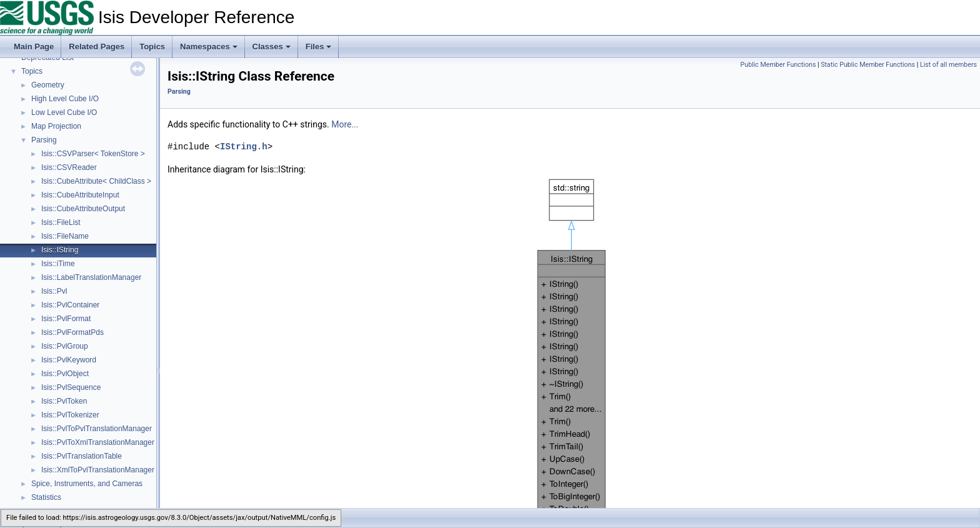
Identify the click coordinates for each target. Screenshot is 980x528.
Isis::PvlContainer (70, 305)
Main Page (34, 47)
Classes (272, 47)
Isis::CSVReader (69, 167)
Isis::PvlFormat (66, 319)
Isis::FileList (61, 222)
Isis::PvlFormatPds (72, 332)
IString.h (244, 147)
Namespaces (209, 47)
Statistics (46, 497)
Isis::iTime (58, 264)
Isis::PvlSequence (71, 387)
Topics (152, 47)
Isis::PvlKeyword (69, 360)
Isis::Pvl (54, 291)
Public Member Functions (778, 65)
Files (319, 47)
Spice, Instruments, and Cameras (87, 484)
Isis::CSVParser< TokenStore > (93, 154)
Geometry (48, 85)
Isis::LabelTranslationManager (91, 277)
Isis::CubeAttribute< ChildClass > (96, 181)
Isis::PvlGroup (65, 346)
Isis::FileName (65, 236)
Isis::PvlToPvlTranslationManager (97, 429)
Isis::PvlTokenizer (70, 415)
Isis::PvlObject (65, 374)
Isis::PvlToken (64, 401)
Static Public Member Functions (868, 65)
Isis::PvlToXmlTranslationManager (98, 442)
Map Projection (56, 126)
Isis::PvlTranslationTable (82, 456)
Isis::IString (60, 250)
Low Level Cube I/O (64, 112)
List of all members (948, 65)
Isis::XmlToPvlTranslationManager (98, 470)
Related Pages (97, 47)
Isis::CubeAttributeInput (80, 195)
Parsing (44, 140)
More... (345, 124)
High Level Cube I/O (65, 99)
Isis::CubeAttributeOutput (83, 209)
